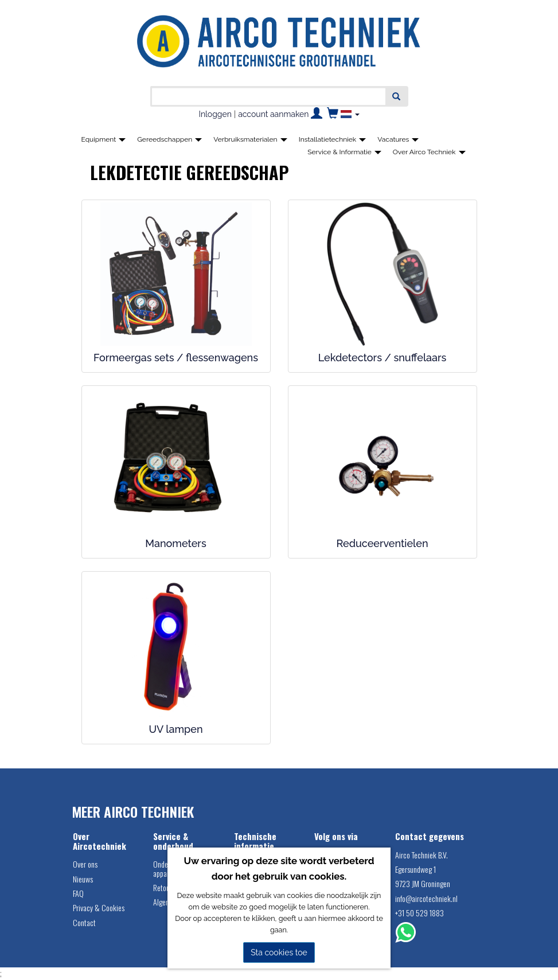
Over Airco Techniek (429, 152)
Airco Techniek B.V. (422, 855)
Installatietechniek (333, 139)
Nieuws (83, 879)
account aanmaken (273, 114)
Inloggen (215, 114)
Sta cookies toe (279, 952)
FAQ (78, 893)
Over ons (85, 864)
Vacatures (398, 139)
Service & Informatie (344, 152)
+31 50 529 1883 (420, 913)
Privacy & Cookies (99, 907)
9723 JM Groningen (423, 883)
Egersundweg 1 (415, 869)
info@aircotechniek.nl (426, 898)
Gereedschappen (169, 139)
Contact (84, 922)
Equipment (104, 139)
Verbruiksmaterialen (250, 139)
